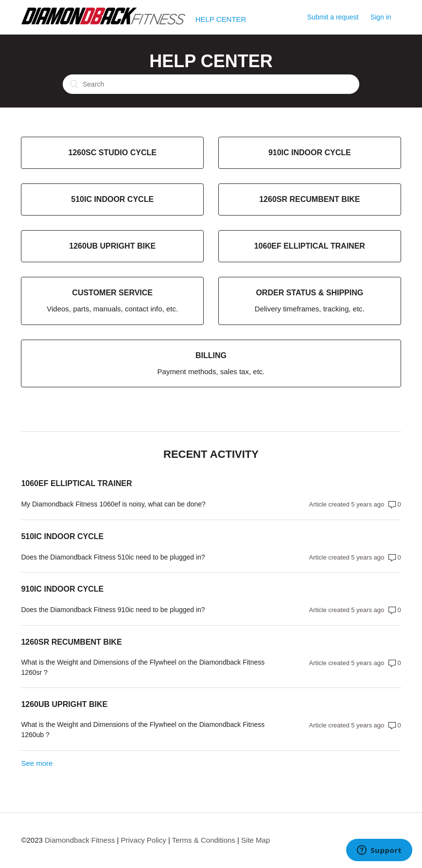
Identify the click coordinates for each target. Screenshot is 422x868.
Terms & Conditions (204, 840)
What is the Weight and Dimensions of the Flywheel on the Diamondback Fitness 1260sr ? (143, 667)
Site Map (255, 840)
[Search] (211, 84)
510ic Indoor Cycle (62, 536)
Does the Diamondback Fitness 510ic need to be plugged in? (113, 557)
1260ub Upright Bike (64, 704)
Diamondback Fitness (80, 840)
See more (37, 763)
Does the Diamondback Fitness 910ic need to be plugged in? (113, 610)
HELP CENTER (221, 19)
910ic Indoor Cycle (62, 589)
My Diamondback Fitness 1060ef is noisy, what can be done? (113, 504)
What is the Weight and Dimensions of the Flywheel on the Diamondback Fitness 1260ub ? (143, 730)
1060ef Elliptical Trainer (76, 483)
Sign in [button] (381, 17)
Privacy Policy (143, 840)
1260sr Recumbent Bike (71, 642)
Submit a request (333, 17)
